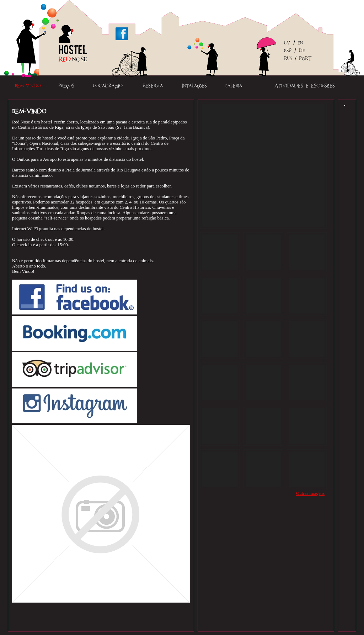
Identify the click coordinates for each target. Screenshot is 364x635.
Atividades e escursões (305, 86)
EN (300, 43)
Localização (108, 86)
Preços (66, 86)
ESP (288, 51)
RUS (288, 59)
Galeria (233, 86)
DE (302, 51)
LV (287, 43)
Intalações (194, 86)
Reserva (153, 86)
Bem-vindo (28, 86)
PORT (305, 59)
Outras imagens (310, 493)
